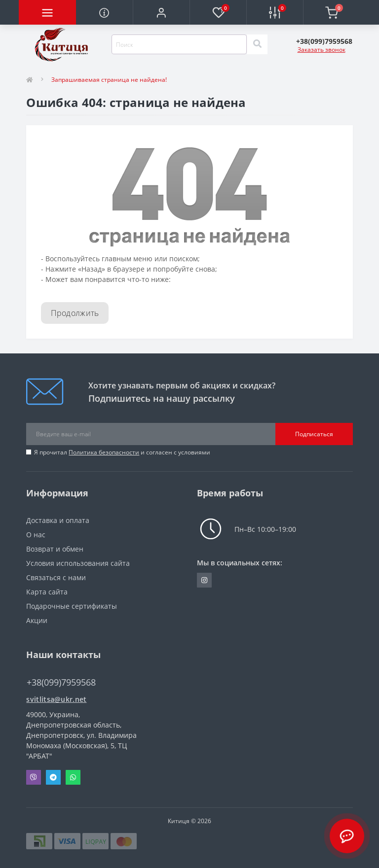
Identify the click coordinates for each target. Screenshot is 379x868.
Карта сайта (47, 592)
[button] (161, 12)
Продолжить (75, 313)
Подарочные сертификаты (72, 606)
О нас (36, 535)
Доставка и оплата (58, 520)
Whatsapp (73, 777)
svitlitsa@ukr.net (56, 699)
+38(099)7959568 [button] (61, 682)
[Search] (257, 44)
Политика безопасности (104, 452)
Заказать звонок (322, 50)
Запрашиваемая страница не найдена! (109, 80)
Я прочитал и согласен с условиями (122, 452)
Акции (37, 620)
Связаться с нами (56, 577)
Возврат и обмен (55, 549)
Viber (34, 777)
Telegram (53, 777)
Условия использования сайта (78, 563)
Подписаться (314, 434)
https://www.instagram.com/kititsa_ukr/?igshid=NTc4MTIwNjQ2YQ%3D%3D (204, 580)
